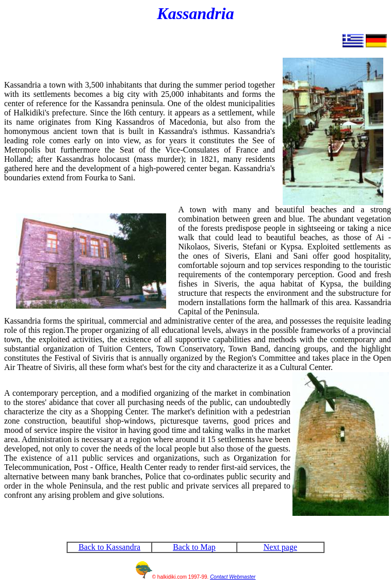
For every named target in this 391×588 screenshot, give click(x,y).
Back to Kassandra (109, 547)
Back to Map (194, 547)
